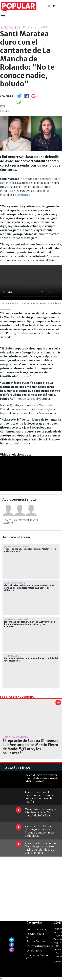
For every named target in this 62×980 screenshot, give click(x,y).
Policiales (32, 941)
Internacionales (44, 946)
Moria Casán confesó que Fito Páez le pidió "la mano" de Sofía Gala (40, 812)
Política (40, 934)
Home (30, 929)
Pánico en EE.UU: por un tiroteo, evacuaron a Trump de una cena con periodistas (40, 831)
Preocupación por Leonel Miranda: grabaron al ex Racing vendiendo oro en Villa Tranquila (41, 848)
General (31, 951)
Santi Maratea (8, 522)
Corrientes (23, 195)
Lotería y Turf (30, 957)
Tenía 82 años (11, 656)
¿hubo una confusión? (16, 620)
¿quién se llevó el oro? (17, 547)
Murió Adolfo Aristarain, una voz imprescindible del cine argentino (31, 660)
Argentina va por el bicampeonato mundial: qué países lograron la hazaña (40, 797)
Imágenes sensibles (14, 583)
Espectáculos (34, 946)
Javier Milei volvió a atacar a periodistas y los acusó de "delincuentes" (42, 778)
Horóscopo (42, 955)
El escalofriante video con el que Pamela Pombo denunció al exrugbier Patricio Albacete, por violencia (29, 588)
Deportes (41, 941)
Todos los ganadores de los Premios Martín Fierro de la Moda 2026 (30, 550)
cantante (6, 183)
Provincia (41, 929)
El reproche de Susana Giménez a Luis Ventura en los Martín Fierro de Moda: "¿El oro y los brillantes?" (30, 624)
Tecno (39, 951)
